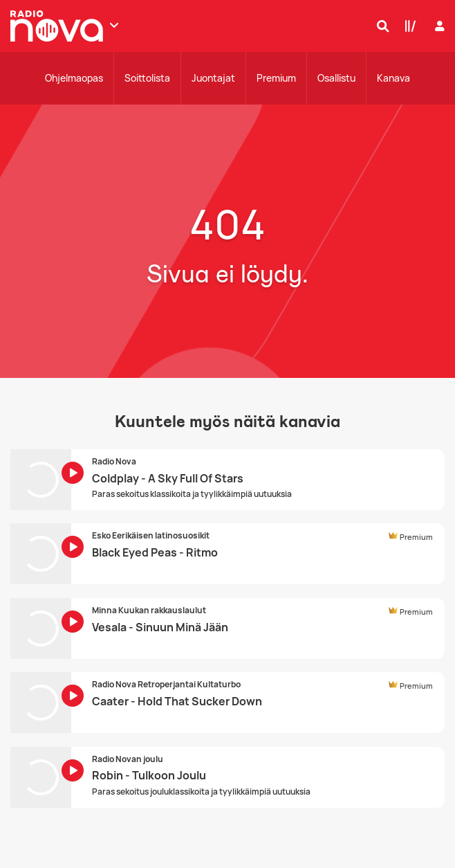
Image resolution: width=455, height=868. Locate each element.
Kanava (393, 78)
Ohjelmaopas (74, 78)
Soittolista (147, 78)
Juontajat (213, 78)
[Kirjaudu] (438, 26)
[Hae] (380, 26)
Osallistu (336, 78)
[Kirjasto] (407, 26)
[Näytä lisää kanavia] (114, 25)
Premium (276, 78)
